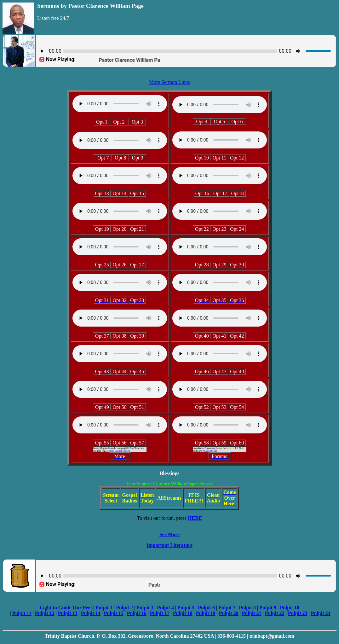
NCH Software (210, 451)
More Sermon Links (170, 82)
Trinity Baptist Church (118, 451)
